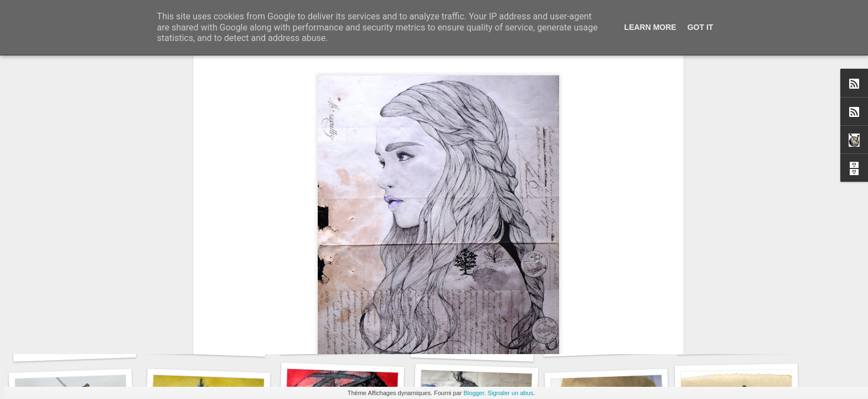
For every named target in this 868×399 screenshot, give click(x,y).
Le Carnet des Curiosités (81, 347)
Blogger (474, 393)
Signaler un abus (511, 393)
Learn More (650, 27)
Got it (701, 27)
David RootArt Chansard (504, 241)
